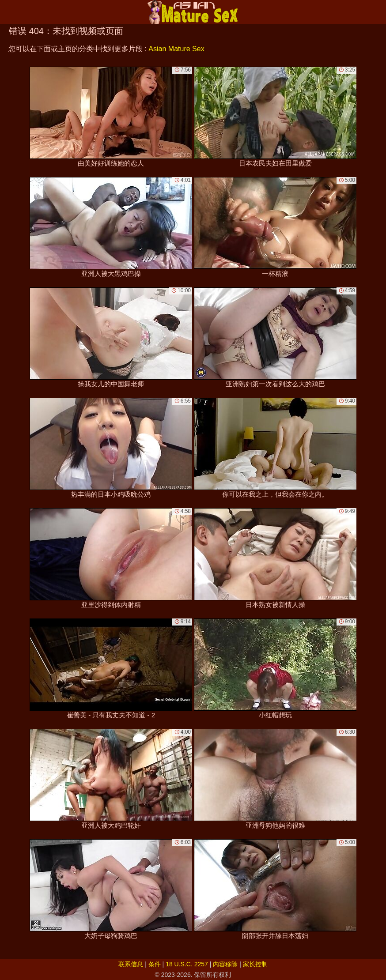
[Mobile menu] (8, 12)
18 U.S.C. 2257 (187, 964)
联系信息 (131, 964)
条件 (155, 964)
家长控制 (255, 964)
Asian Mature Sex (176, 49)
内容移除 (225, 964)
